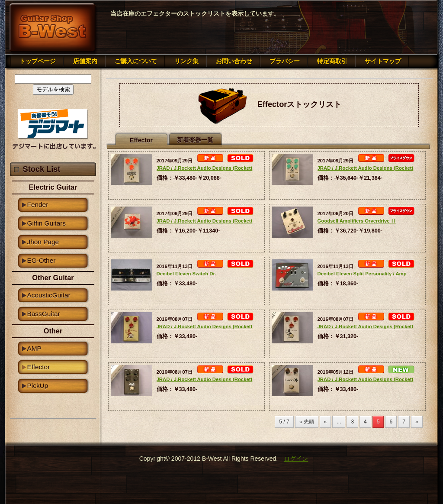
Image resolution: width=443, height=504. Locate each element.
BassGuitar (44, 314)
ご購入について (136, 61)
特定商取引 (332, 61)
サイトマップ (383, 61)
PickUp (38, 386)
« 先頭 (307, 422)
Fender (38, 205)
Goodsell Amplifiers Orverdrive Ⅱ (357, 221)
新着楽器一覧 (195, 140)
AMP (34, 348)
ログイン (296, 459)
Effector (39, 367)
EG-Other (42, 260)
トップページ (38, 61)
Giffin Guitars (47, 223)
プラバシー (285, 61)
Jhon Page (43, 242)
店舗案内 (85, 61)
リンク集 (186, 61)
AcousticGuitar (49, 295)
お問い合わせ (234, 61)
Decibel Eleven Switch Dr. (186, 274)
